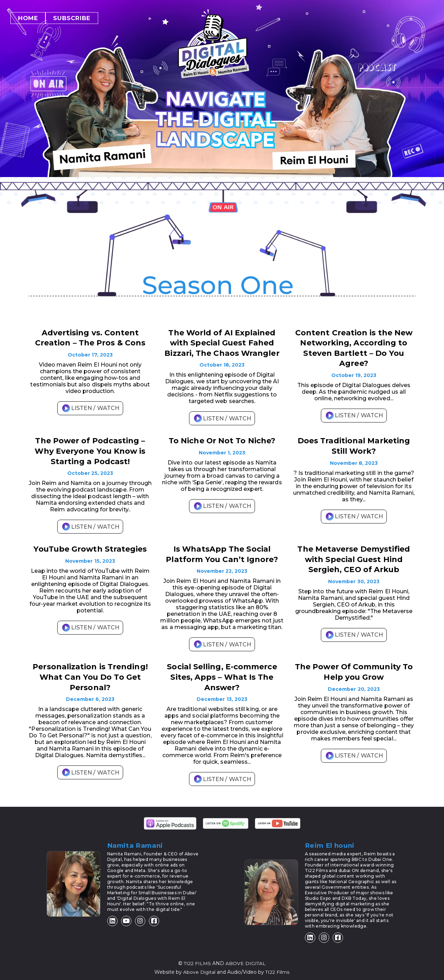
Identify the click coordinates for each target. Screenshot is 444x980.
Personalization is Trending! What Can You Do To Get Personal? (90, 673)
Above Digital (199, 968)
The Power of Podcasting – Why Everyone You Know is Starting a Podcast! (90, 449)
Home (28, 18)
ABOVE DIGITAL (246, 960)
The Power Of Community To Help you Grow (354, 669)
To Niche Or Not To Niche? (222, 439)
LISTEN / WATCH (90, 408)
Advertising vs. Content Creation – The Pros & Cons (90, 337)
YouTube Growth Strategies (90, 547)
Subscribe (72, 18)
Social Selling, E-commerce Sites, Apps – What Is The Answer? (222, 673)
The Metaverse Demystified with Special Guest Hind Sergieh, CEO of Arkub (354, 556)
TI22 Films (278, 968)
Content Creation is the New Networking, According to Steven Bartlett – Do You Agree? (354, 347)
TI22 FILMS (197, 960)
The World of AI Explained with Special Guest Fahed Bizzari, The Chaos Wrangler (222, 342)
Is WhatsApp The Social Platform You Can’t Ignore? (222, 552)
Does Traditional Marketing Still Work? (354, 444)
